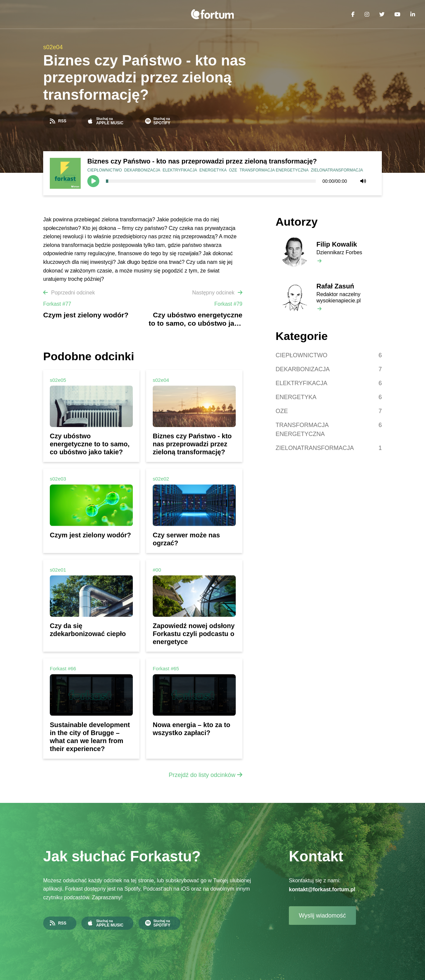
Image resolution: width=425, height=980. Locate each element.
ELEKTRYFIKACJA (180, 170)
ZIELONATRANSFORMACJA (337, 170)
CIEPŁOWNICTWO (105, 170)
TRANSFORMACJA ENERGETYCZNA (274, 170)
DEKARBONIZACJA (142, 170)
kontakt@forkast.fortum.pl (322, 889)
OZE (233, 170)
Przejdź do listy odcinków (202, 775)
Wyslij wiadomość (322, 916)
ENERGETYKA (213, 170)
